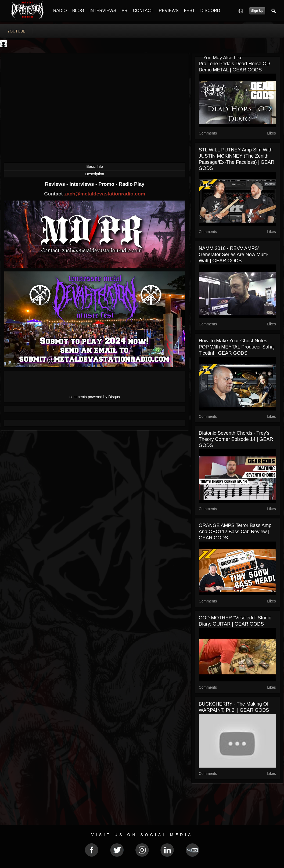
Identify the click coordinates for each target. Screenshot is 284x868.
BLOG (78, 11)
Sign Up (257, 11)
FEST (190, 11)
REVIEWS (169, 11)
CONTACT (143, 11)
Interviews (82, 184)
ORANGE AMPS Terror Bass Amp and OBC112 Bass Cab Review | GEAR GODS (235, 532)
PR (124, 11)
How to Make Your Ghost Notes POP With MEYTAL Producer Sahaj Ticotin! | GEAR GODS (237, 347)
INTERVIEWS (103, 11)
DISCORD (210, 11)
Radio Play (132, 184)
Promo (107, 184)
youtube (16, 31)
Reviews (56, 184)
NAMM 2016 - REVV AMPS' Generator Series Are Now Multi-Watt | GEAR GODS (234, 255)
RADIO (60, 11)
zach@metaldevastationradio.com (105, 194)
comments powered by (95, 397)
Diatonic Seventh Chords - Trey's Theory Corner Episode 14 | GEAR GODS (236, 439)
